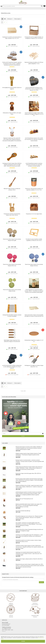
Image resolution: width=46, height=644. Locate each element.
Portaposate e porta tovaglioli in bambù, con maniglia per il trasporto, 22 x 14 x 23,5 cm (34, 38)
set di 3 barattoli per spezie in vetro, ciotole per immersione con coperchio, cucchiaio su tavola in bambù (34, 139)
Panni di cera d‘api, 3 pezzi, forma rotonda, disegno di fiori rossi (12, 265)
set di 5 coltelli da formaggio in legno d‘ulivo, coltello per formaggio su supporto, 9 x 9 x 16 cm (34, 114)
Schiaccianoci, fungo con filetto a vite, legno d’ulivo (12, 113)
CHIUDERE (23, 641)
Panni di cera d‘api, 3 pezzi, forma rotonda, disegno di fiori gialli (12, 240)
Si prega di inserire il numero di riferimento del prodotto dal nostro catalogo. (18, 577)
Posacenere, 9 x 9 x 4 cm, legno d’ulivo (34, 214)
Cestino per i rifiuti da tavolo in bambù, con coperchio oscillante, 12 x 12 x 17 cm (34, 189)
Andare (41, 582)
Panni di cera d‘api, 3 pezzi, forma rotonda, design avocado (12, 290)
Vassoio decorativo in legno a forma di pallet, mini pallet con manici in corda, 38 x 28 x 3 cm (34, 316)
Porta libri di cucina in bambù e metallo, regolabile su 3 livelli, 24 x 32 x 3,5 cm (34, 240)
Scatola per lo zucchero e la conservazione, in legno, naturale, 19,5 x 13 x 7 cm (12, 38)
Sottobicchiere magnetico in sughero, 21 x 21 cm (34, 341)
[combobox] (18, 19)
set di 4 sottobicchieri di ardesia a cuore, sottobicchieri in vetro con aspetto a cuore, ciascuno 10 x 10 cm (34, 89)
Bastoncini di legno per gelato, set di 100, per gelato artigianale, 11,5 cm (34, 63)
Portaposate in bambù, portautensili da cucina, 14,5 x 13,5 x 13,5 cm (12, 215)
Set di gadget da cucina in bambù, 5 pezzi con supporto (12, 88)
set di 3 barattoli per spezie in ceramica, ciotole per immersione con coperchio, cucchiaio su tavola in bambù (34, 165)
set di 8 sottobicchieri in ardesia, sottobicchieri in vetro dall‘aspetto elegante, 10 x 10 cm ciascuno (12, 367)
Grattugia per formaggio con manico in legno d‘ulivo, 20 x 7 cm (34, 366)
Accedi (23, 436)
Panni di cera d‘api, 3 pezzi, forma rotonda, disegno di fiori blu (34, 265)
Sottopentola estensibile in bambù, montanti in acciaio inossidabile (12, 316)
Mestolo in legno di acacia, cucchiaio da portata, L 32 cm (12, 189)
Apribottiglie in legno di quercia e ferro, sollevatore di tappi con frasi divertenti (12, 341)
